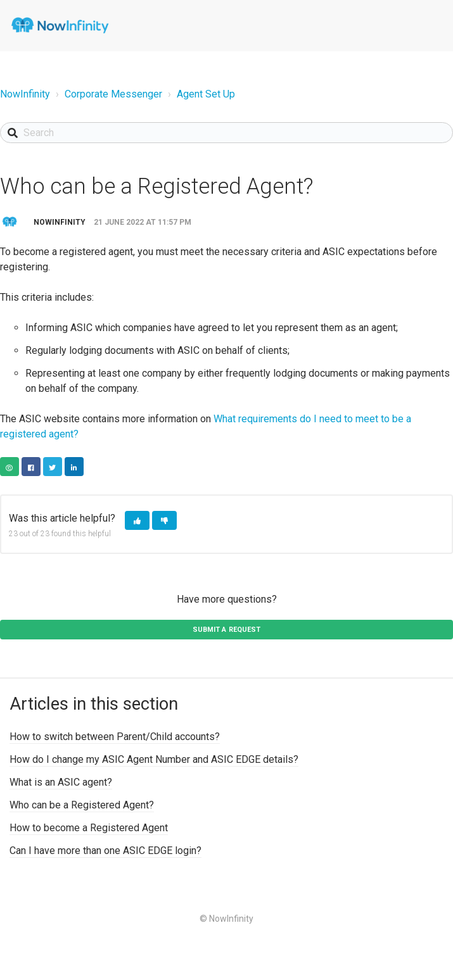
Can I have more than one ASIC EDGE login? (105, 851)
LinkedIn (74, 467)
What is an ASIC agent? (61, 782)
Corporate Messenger (113, 94)
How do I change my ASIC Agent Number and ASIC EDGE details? (154, 759)
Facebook (31, 467)
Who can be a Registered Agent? (82, 805)
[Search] (227, 133)
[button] (137, 521)
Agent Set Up (206, 94)
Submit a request (227, 630)
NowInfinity (25, 94)
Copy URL (10, 467)
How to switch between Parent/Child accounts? (115, 737)
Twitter (53, 467)
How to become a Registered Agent (89, 828)
